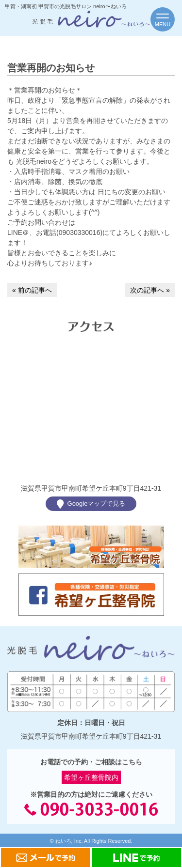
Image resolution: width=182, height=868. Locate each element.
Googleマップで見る (91, 504)
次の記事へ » (150, 290)
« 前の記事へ (32, 290)
